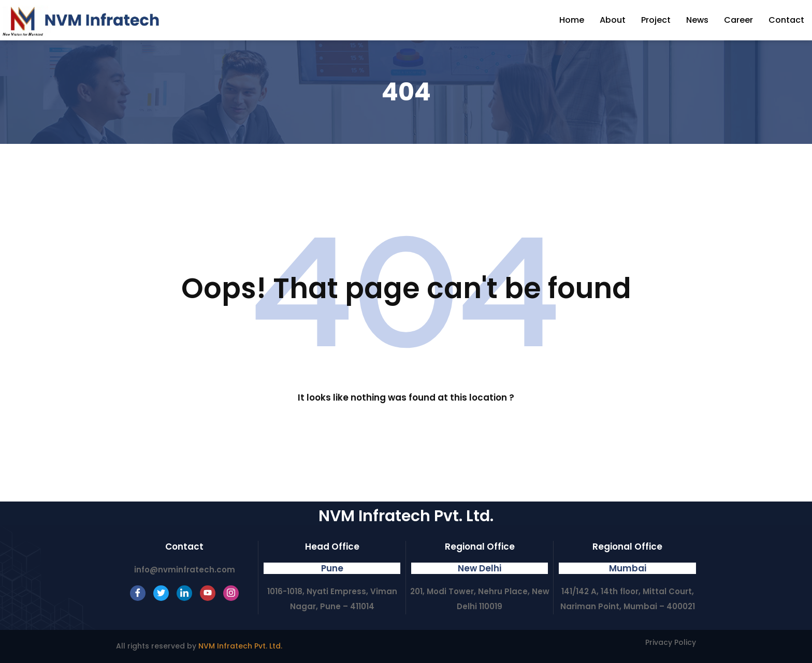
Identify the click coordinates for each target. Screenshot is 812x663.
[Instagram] (231, 593)
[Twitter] (161, 593)
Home (572, 20)
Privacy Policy (671, 642)
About (613, 20)
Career (738, 20)
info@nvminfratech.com (185, 570)
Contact (786, 20)
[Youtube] (208, 593)
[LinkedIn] (184, 593)
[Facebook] (138, 593)
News (697, 20)
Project (656, 20)
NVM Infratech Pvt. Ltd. (240, 646)
